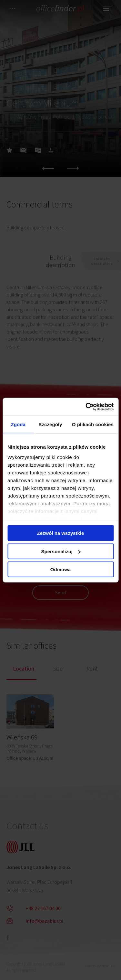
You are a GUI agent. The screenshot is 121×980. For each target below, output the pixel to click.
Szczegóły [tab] (50, 424)
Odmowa (60, 569)
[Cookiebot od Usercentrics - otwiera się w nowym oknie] (86, 407)
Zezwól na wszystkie (61, 533)
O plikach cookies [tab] (93, 424)
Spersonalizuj (61, 551)
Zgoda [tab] (18, 424)
